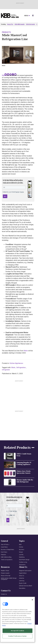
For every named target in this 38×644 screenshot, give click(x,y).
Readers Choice (5, 571)
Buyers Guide (23, 583)
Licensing (22, 581)
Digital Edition (23, 573)
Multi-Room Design (24, 560)
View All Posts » (5, 545)
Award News (4, 547)
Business (22, 550)
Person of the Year (6, 576)
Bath (20, 545)
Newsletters (22, 588)
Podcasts (3, 555)
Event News (4, 552)
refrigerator (6, 370)
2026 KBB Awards (20, 24)
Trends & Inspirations (7, 560)
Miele (4, 75)
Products (6, 32)
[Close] (32, 600)
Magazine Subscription (25, 571)
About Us (22, 576)
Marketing (22, 557)
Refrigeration (21, 368)
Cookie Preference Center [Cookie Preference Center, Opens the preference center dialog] (17, 636)
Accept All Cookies (17, 631)
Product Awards (5, 573)
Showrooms (22, 565)
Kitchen (21, 547)
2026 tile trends (30, 24)
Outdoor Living (23, 562)
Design (21, 552)
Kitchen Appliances (16, 363)
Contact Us (4, 594)
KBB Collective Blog (6, 557)
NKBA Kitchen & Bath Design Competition (9, 579)
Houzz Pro (10, 24)
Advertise (22, 578)
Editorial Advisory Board (25, 586)
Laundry (21, 555)
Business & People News (7, 550)
